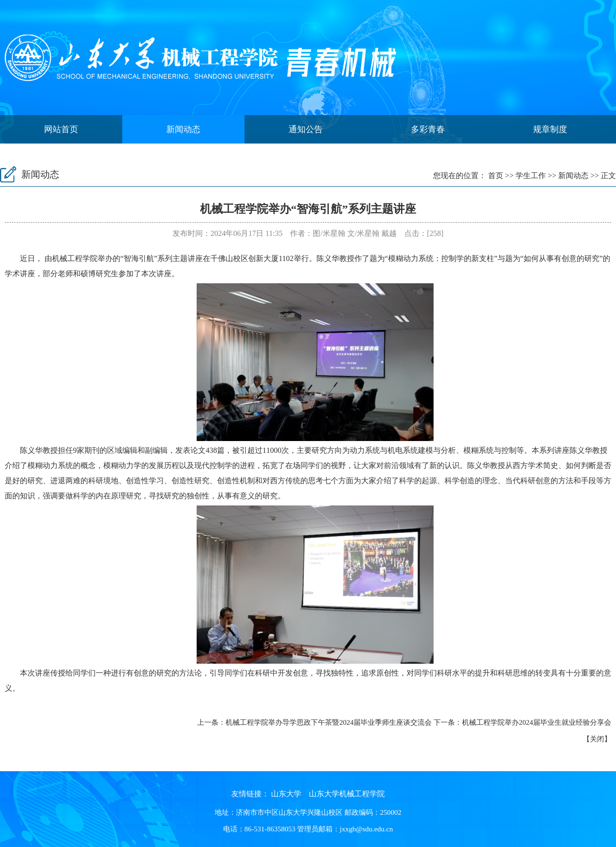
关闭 (597, 739)
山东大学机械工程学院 (347, 794)
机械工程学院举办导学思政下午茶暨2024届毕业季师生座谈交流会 (329, 722)
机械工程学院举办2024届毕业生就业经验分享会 (537, 722)
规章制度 (550, 129)
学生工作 (531, 176)
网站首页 (61, 129)
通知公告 (306, 129)
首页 (496, 176)
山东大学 (286, 794)
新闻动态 (183, 129)
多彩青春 (428, 129)
